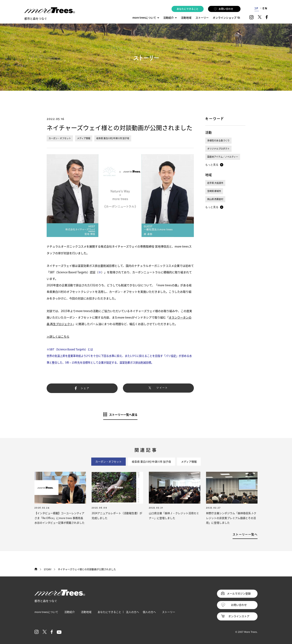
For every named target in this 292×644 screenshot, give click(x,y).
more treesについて (146, 18)
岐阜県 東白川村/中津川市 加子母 (113, 138)
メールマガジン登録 (239, 593)
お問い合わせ (224, 9)
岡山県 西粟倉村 (215, 199)
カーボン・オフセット (60, 138)
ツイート (162, 388)
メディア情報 (84, 138)
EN (265, 8)
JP (257, 8)
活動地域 (186, 18)
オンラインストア (239, 616)
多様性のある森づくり (218, 141)
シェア (85, 388)
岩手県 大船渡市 (215, 183)
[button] (214, 165)
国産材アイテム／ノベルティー (223, 157)
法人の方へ (133, 612)
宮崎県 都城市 (214, 191)
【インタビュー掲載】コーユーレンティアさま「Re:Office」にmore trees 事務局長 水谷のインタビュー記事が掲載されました (60, 518)
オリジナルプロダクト (218, 149)
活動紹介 (70, 612)
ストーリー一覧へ (245, 534)
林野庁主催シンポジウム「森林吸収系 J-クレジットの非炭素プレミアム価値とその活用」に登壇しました (231, 518)
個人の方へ (149, 612)
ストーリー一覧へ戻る (123, 415)
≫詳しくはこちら (58, 336)
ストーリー (202, 18)
